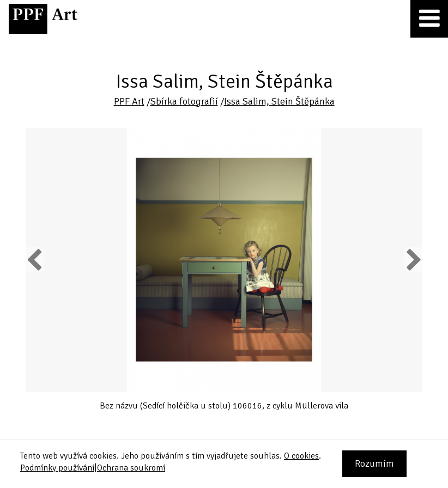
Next (413, 259)
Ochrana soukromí (131, 468)
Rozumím (374, 463)
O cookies (301, 456)
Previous (35, 259)
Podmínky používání (57, 468)
